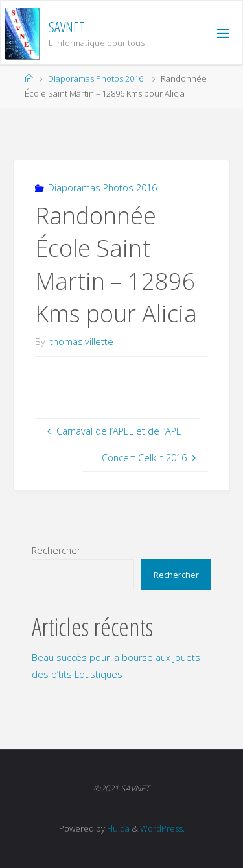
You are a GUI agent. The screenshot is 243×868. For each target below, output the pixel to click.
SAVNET (67, 27)
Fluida (117, 828)
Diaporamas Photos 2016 (96, 78)
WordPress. (162, 828)
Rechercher (56, 550)
